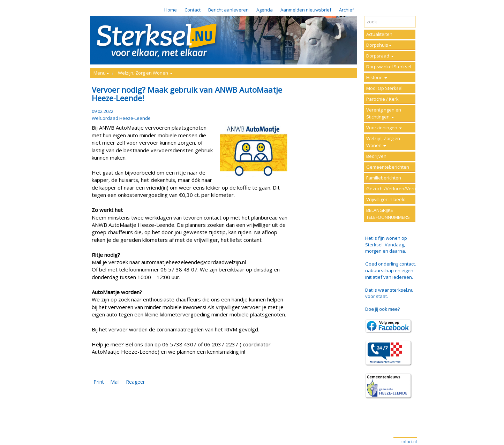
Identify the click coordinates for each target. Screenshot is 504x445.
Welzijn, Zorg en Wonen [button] (145, 73)
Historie (377, 77)
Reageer (135, 382)
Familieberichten (384, 178)
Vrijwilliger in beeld (386, 199)
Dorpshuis (379, 45)
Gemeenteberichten (388, 167)
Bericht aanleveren (228, 10)
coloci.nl (409, 442)
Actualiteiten (379, 34)
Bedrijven (376, 156)
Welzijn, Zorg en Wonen (383, 142)
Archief (347, 10)
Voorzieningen (384, 128)
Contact (193, 10)
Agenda (265, 10)
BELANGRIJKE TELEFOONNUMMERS (388, 214)
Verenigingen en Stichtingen (384, 113)
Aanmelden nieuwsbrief (306, 10)
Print (99, 382)
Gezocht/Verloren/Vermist (391, 189)
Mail (115, 382)
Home (171, 10)
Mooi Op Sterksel (384, 88)
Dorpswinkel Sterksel (389, 67)
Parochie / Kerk (382, 99)
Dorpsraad (380, 56)
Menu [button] (101, 73)
